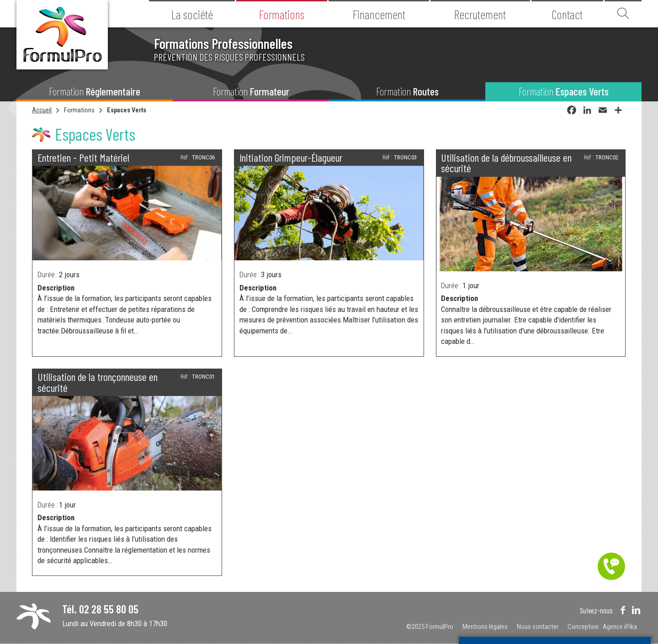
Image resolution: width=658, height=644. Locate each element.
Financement (379, 14)
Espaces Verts (127, 110)
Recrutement (480, 14)
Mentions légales (485, 627)
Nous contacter (538, 627)
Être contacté (611, 566)
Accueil (42, 110)
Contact (567, 14)
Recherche (623, 14)
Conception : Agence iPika (602, 627)
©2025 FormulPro (430, 627)
